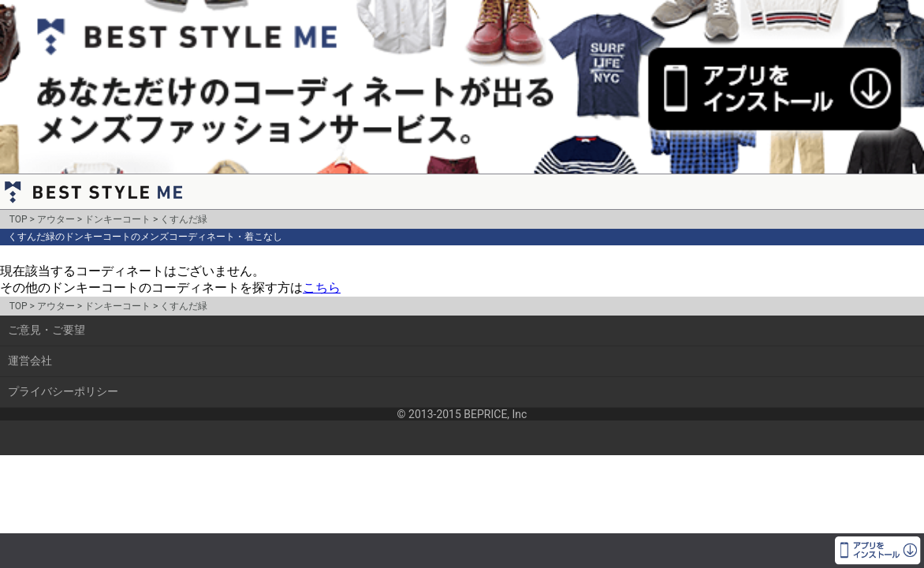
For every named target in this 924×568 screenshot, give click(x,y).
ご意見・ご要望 (47, 330)
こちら (322, 288)
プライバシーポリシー (63, 391)
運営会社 (30, 361)
